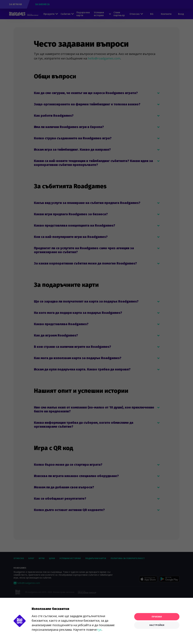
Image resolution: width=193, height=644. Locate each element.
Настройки (157, 625)
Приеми (157, 617)
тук (99, 630)
